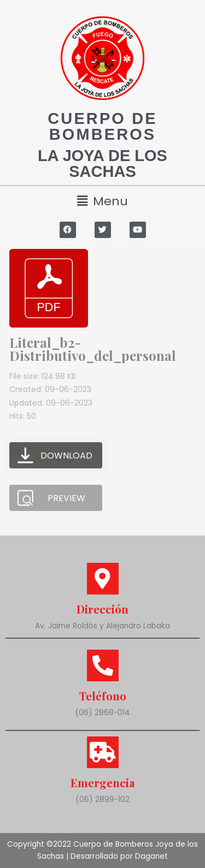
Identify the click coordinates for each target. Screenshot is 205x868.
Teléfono (103, 696)
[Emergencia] (103, 752)
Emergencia (102, 783)
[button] (102, 201)
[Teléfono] (103, 665)
